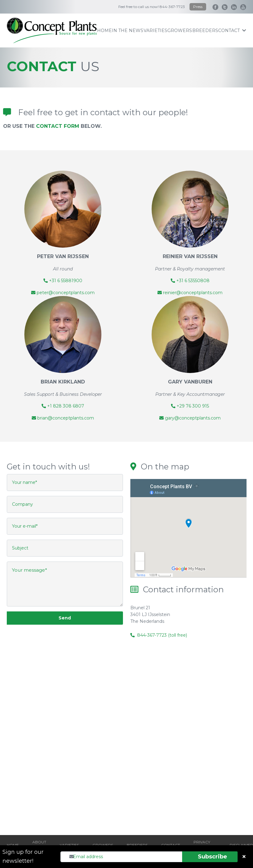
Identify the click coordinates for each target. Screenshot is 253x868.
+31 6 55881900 (63, 281)
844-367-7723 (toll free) (162, 635)
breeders (205, 30)
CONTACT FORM (58, 126)
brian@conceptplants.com (63, 418)
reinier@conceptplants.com (190, 293)
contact (232, 30)
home (104, 30)
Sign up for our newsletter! (23, 856)
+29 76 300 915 (190, 406)
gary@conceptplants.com (190, 418)
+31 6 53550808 (190, 281)
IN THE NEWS (128, 30)
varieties (155, 30)
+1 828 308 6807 (63, 406)
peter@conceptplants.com (63, 293)
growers (180, 30)
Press (198, 7)
